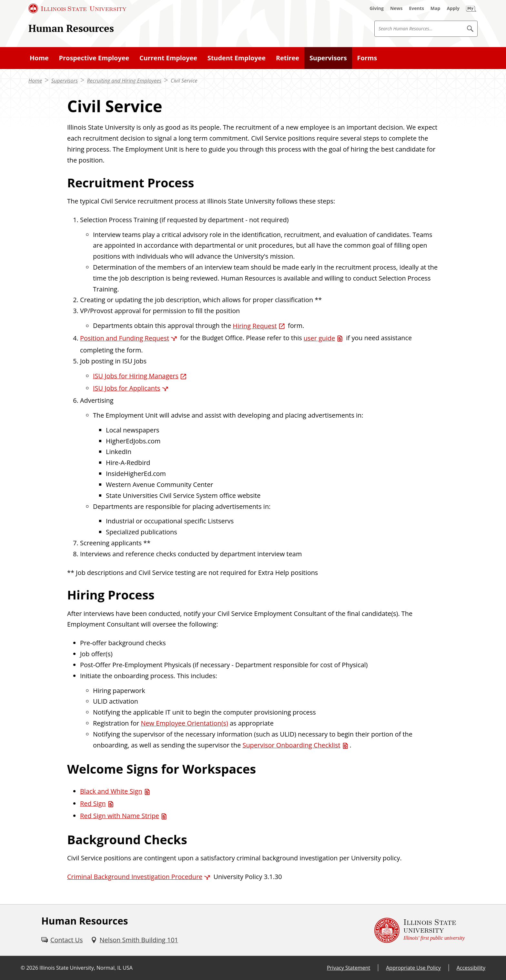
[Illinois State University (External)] (77, 8)
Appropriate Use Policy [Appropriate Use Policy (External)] (413, 968)
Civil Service (184, 81)
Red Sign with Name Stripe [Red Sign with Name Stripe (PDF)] (120, 816)
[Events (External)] (417, 8)
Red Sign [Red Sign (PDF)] (93, 803)
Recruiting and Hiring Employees (124, 81)
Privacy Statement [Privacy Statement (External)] (349, 968)
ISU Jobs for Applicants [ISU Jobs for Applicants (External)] (127, 388)
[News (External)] (396, 8)
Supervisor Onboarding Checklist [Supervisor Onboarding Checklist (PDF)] (291, 745)
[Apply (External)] (453, 8)
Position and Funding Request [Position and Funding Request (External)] (125, 338)
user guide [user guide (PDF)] (319, 338)
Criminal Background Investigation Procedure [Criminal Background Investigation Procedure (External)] (135, 877)
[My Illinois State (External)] (471, 8)
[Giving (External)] (377, 8)
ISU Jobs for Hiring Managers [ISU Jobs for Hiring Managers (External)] (136, 376)
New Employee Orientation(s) (184, 723)
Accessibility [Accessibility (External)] (471, 968)
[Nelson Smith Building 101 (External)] (134, 940)
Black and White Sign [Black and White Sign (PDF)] (111, 791)
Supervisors (65, 81)
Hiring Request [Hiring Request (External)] (255, 326)
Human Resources (71, 28)
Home (35, 81)
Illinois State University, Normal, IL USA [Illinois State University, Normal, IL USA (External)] (86, 968)
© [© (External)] (23, 968)
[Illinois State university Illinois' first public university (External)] (420, 930)
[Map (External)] (435, 8)
